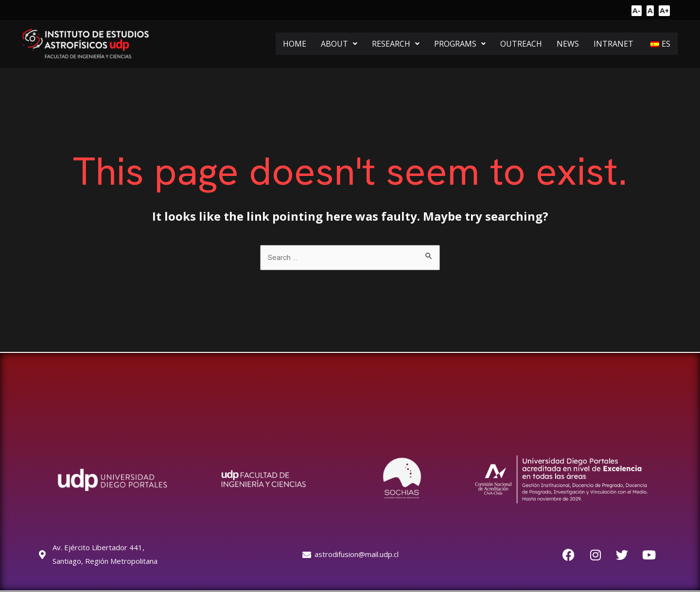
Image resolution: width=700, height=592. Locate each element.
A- (637, 11)
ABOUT (339, 44)
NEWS (568, 44)
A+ (664, 11)
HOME (295, 44)
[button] (339, 44)
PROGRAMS (460, 44)
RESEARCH (396, 44)
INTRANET (613, 44)
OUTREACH (521, 44)
